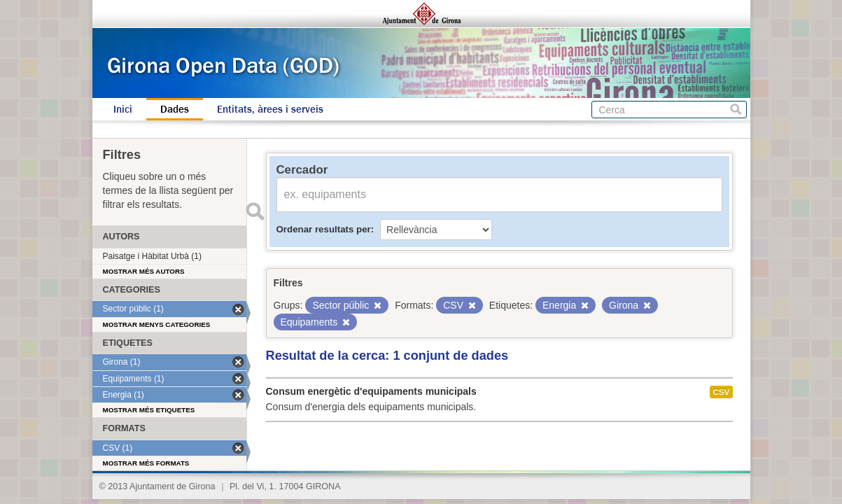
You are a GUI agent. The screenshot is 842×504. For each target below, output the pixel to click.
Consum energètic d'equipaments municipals (371, 391)
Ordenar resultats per (324, 229)
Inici (123, 109)
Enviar (255, 211)
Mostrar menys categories (157, 324)
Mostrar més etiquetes (149, 410)
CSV (721, 392)
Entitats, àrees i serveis (270, 109)
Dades (175, 109)
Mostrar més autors (144, 271)
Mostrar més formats (146, 463)
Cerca (736, 110)
